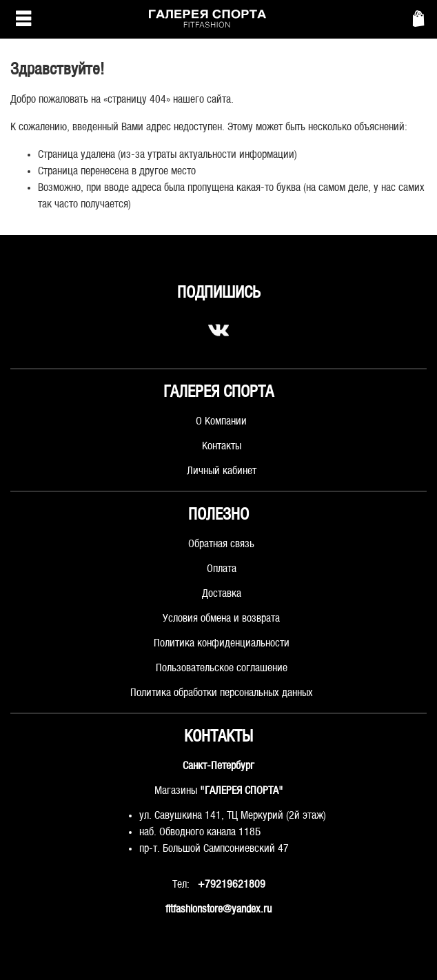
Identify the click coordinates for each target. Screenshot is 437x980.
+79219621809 (232, 885)
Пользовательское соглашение (222, 668)
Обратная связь (221, 544)
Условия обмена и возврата (221, 619)
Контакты (222, 446)
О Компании (221, 421)
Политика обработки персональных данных (222, 693)
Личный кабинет (222, 471)
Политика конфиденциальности (222, 643)
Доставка (222, 594)
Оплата (222, 569)
